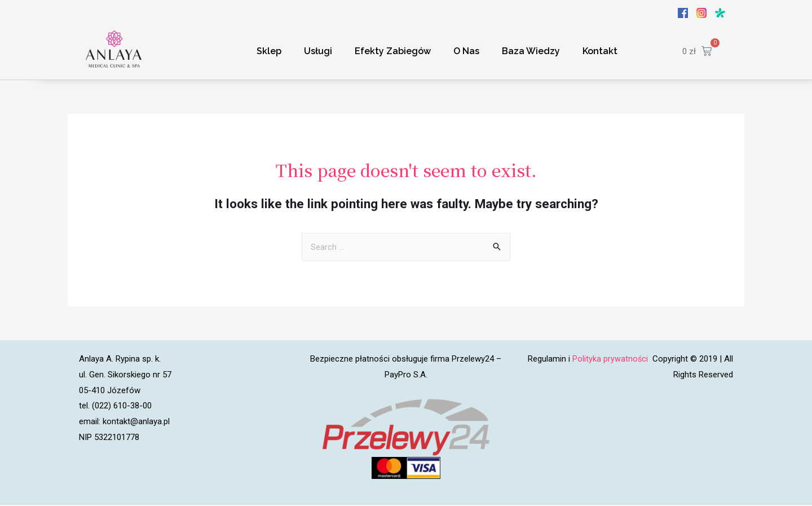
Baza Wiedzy (531, 51)
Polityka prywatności (611, 360)
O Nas (466, 51)
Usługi (318, 51)
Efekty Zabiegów (393, 51)
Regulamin (546, 360)
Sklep (269, 51)
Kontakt (600, 51)
